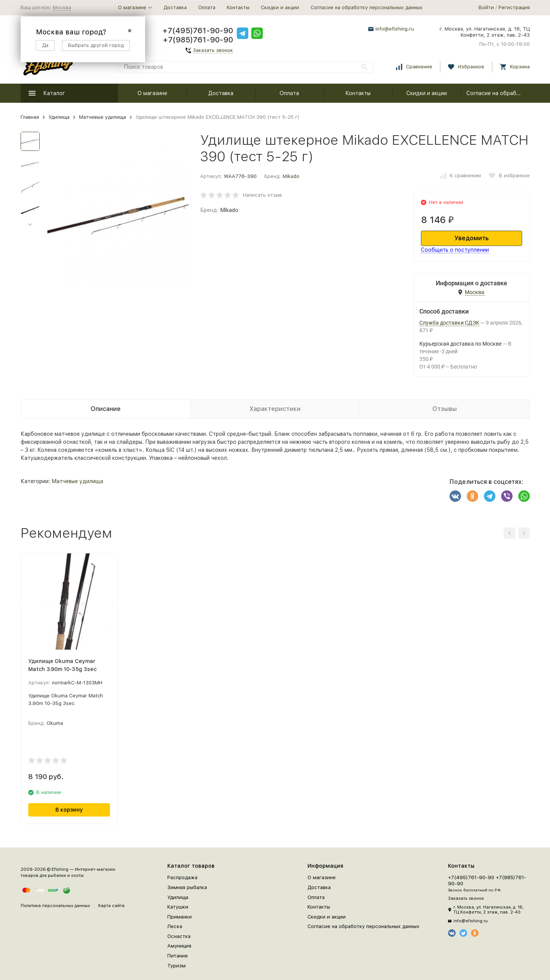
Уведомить (472, 238)
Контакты (238, 7)
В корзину (69, 810)
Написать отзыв (262, 195)
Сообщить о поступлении (455, 250)
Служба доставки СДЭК (449, 323)
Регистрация (514, 7)
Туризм (176, 966)
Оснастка (179, 936)
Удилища (59, 117)
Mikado (291, 176)
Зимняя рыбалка (187, 887)
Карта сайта (111, 906)
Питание (178, 956)
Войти (486, 7)
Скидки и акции (280, 7)
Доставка (175, 7)
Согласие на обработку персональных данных (366, 7)
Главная (30, 117)
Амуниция (179, 946)
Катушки (178, 907)
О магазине (152, 93)
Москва (62, 7)
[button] (30, 225)
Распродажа (182, 877)
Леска (175, 926)
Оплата (207, 7)
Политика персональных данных (55, 906)
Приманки (180, 917)
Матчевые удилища (103, 117)
